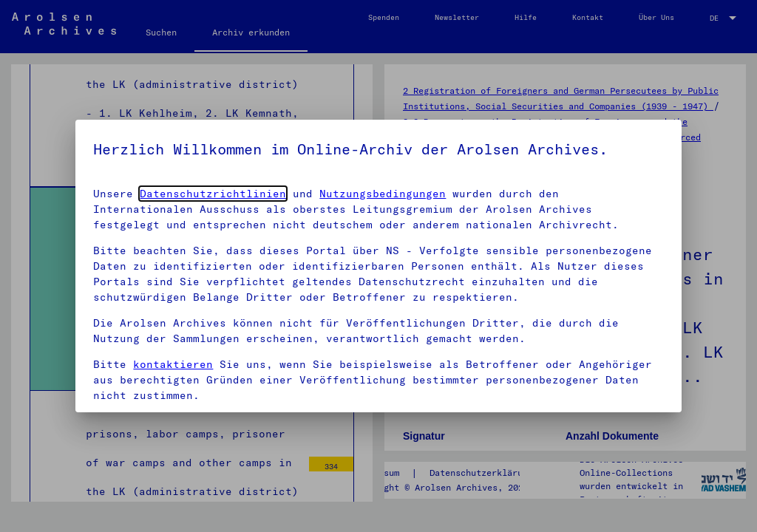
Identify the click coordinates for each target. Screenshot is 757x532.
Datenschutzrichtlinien (213, 194)
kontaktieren (173, 364)
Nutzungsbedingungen (383, 194)
